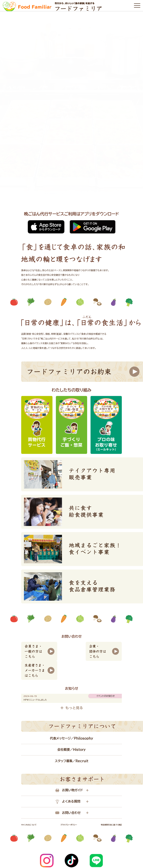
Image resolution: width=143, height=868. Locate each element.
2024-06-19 (30, 696)
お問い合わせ (68, 813)
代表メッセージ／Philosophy (71, 738)
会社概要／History (71, 750)
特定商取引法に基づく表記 (111, 825)
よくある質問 (68, 801)
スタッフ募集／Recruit (72, 761)
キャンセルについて (29, 825)
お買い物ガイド (69, 790)
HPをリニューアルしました (35, 700)
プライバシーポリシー (69, 825)
